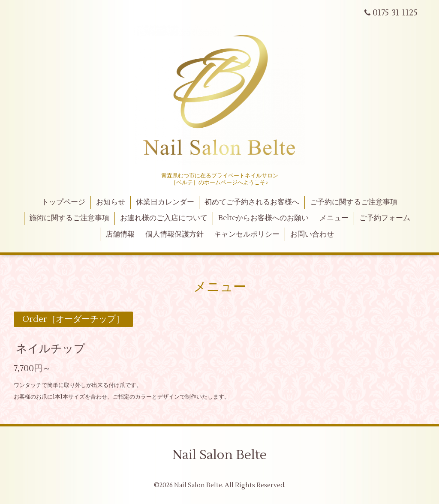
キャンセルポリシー (247, 234)
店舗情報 (120, 234)
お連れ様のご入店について (164, 218)
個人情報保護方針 (174, 234)
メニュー (334, 218)
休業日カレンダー (165, 202)
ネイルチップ (51, 349)
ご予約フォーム (385, 218)
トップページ (63, 202)
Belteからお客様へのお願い (263, 218)
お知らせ (111, 202)
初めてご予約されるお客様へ (252, 202)
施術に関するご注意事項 (69, 218)
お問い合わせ (312, 234)
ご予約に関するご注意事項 (354, 202)
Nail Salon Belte (219, 455)
